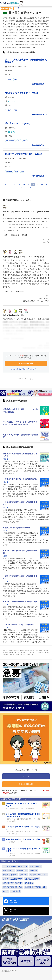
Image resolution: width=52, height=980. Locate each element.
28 (19, 184)
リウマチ (9, 79)
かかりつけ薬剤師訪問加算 (13, 879)
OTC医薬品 (29, 883)
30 (28, 184)
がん (19, 141)
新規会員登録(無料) (26, 363)
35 (21, 187)
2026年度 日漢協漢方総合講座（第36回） (24, 154)
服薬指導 (24, 875)
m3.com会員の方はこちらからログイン (26, 369)
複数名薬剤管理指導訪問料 (13, 883)
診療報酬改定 (16, 891)
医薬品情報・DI (9, 871)
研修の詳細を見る (39, 84)
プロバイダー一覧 (26, 379)
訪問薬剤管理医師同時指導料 (35, 887)
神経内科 (9, 110)
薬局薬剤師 (9, 171)
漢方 (17, 171)
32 (37, 184)
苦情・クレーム (35, 866)
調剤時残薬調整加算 (32, 879)
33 (42, 184)
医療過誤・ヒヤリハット (38, 875)
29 (24, 184)
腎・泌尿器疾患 (10, 141)
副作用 (6, 891)
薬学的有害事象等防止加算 (13, 887)
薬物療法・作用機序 (10, 875)
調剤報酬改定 (22, 871)
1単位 (16, 79)
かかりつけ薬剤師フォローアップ (15, 866)
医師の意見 (33, 871)
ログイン (19, 8)
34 (46, 184)
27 (15, 184)
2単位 (22, 171)
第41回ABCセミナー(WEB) (18, 123)
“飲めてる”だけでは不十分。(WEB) (21, 93)
